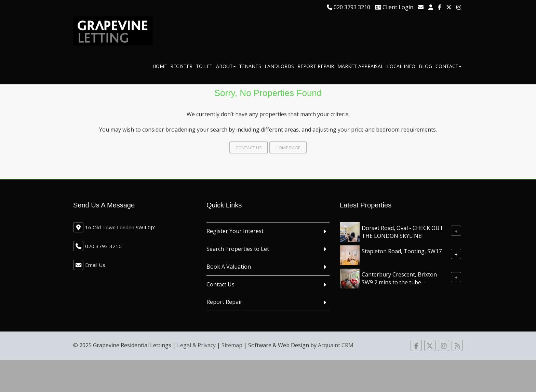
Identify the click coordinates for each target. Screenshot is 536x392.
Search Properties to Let (238, 249)
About (226, 66)
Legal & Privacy (196, 345)
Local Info (401, 66)
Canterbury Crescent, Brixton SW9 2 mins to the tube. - (399, 278)
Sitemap (232, 345)
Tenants (250, 66)
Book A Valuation (229, 267)
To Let (204, 66)
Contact (448, 66)
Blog (425, 66)
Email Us (95, 265)
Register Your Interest (235, 231)
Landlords (279, 66)
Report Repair (316, 66)
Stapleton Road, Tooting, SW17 (402, 251)
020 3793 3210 (349, 7)
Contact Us (249, 148)
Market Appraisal (360, 66)
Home (160, 66)
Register (181, 66)
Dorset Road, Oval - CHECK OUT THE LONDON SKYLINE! (403, 232)
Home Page (288, 148)
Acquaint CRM (336, 345)
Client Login (394, 7)
